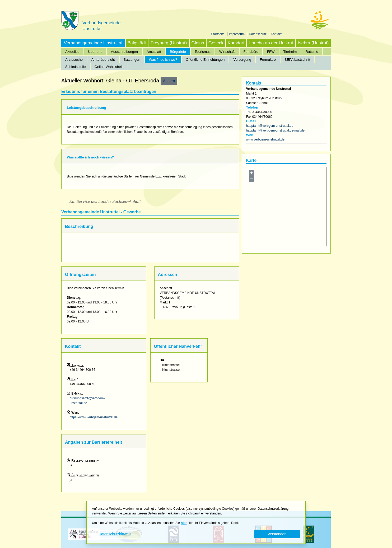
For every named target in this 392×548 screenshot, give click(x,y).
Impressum (237, 34)
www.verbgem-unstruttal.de (265, 139)
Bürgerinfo (178, 52)
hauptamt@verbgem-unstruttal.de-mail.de (275, 130)
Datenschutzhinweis (115, 534)
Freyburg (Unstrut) (169, 43)
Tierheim (290, 52)
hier (184, 523)
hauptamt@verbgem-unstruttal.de (270, 126)
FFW (271, 52)
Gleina (198, 43)
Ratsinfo (312, 52)
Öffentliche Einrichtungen (205, 60)
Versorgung (242, 60)
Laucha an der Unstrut (271, 43)
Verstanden (277, 534)
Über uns (95, 52)
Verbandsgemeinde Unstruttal (93, 43)
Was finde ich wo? (163, 60)
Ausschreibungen (124, 52)
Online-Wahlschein (109, 67)
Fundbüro (251, 52)
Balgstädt (137, 43)
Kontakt (276, 34)
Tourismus (203, 52)
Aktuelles (72, 52)
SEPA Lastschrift (297, 60)
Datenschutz (258, 34)
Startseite (218, 34)
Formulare (268, 60)
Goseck (216, 43)
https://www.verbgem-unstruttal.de (94, 417)
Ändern (169, 81)
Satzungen (132, 60)
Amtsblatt (154, 52)
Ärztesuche (74, 60)
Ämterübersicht (103, 60)
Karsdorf (236, 43)
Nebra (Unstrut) (314, 43)
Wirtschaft (227, 52)
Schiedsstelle (76, 67)
